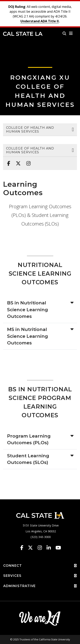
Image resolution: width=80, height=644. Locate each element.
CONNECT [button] (40, 566)
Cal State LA (23, 34)
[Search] (64, 33)
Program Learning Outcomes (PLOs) (29, 439)
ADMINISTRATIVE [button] (40, 586)
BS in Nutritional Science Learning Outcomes (28, 310)
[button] (71, 33)
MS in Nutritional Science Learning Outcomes (28, 336)
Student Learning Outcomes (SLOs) (28, 459)
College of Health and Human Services (30, 130)
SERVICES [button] (40, 576)
